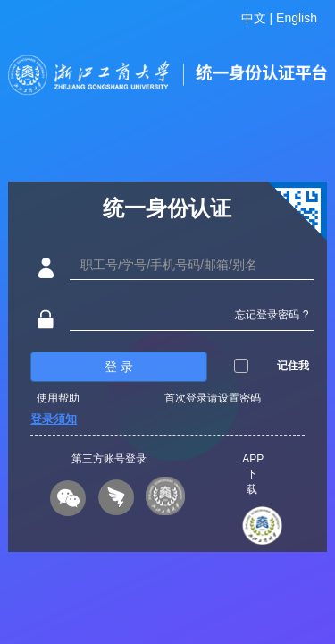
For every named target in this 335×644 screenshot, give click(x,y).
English (297, 18)
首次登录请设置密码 (213, 404)
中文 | (259, 18)
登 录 (119, 373)
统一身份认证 (167, 214)
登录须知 (54, 425)
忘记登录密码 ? (272, 321)
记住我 (293, 372)
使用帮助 (58, 404)
